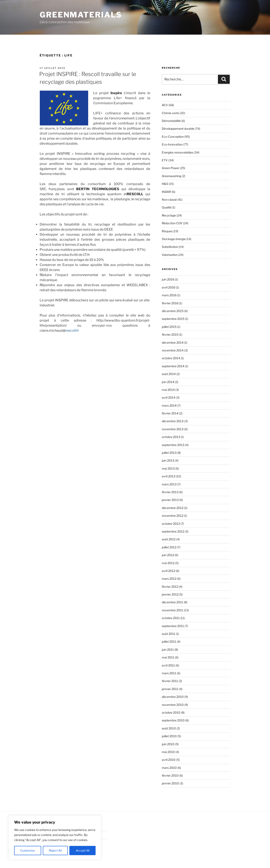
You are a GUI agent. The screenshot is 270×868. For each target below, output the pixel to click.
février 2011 (170, 681)
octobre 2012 (171, 524)
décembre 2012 (173, 508)
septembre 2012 (173, 531)
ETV (165, 160)
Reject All (55, 850)
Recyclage (169, 215)
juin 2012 (168, 555)
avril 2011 (168, 665)
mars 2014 (169, 405)
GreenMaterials (81, 15)
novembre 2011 (172, 610)
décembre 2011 (172, 602)
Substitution (170, 247)
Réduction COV (172, 223)
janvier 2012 (170, 594)
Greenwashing (171, 176)
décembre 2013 (173, 421)
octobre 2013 (171, 437)
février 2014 (170, 413)
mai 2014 (168, 390)
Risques (167, 231)
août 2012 (169, 539)
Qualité (167, 207)
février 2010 (170, 775)
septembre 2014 (173, 366)
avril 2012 (168, 571)
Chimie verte (170, 113)
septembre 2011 (173, 626)
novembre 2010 (173, 705)
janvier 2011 (170, 689)
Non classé (169, 200)
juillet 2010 (169, 736)
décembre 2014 (173, 343)
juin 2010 (168, 744)
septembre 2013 (173, 445)
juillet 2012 (169, 547)
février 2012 (170, 587)
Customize (28, 850)
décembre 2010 (173, 697)
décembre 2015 (173, 311)
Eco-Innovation (172, 144)
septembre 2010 (173, 720)
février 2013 (170, 492)
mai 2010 (168, 752)
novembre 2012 (173, 516)
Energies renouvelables (178, 152)
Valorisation (170, 255)
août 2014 (169, 374)
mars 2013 (169, 484)
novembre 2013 (173, 429)
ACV (165, 105)
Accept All (83, 850)
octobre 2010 (171, 712)
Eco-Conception (173, 137)
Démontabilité (171, 121)
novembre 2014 (173, 350)
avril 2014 (169, 397)
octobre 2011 (171, 618)
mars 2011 (169, 673)
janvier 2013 (170, 500)
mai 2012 (168, 563)
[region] (55, 837)
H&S (165, 184)
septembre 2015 (173, 319)
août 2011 (169, 634)
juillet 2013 (169, 453)
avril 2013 (169, 476)
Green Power (171, 168)
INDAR (166, 192)
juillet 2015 (169, 327)
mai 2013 (168, 468)
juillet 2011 (169, 642)
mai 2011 (168, 657)
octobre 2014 (171, 358)
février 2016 (170, 303)
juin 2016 (168, 279)
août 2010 (169, 728)
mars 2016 (169, 295)
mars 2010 (169, 768)
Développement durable (178, 129)
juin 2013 (168, 460)
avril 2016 (169, 287)
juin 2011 (168, 650)
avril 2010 (169, 760)
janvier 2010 (170, 783)
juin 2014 (168, 382)
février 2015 (170, 335)
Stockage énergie (174, 239)
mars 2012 (169, 579)
